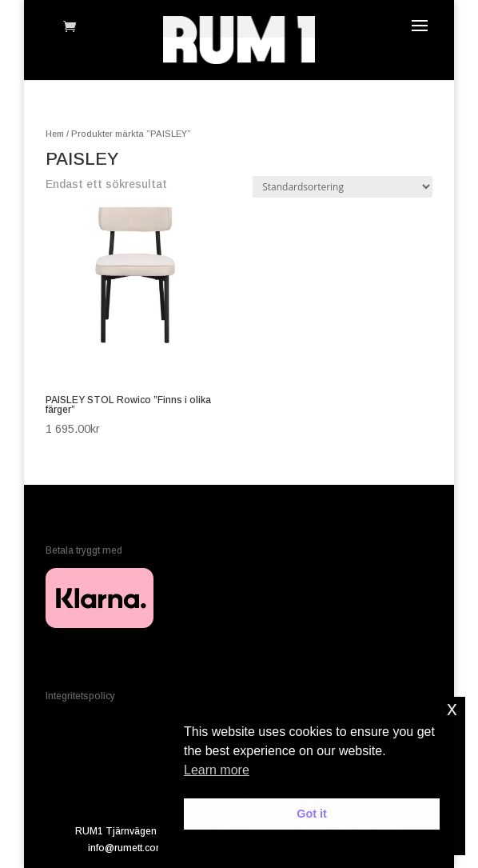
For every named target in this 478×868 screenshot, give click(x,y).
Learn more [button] (217, 770)
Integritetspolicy (80, 696)
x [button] (452, 708)
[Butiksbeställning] (343, 187)
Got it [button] (312, 814)
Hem (55, 134)
